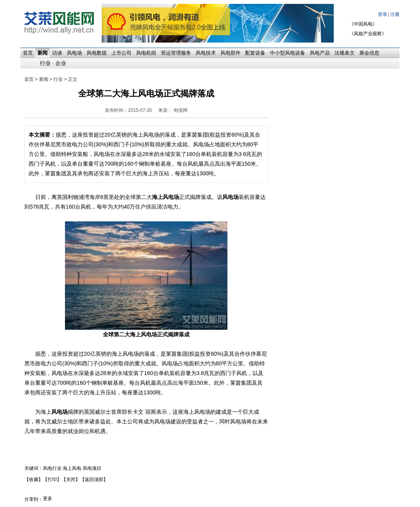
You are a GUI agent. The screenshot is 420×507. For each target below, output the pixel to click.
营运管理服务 (176, 53)
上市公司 (121, 53)
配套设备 (255, 53)
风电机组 (146, 53)
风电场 (74, 53)
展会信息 (369, 53)
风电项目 (92, 468)
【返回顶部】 (94, 480)
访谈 (57, 53)
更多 (48, 498)
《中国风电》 (363, 24)
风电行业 (52, 468)
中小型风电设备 (288, 53)
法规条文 (345, 53)
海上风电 (72, 468)
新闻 (43, 53)
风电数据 (97, 53)
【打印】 (52, 480)
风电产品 (320, 53)
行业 (45, 63)
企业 (61, 63)
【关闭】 (71, 480)
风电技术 (206, 53)
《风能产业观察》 (368, 34)
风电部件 (230, 53)
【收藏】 (34, 480)
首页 (28, 53)
